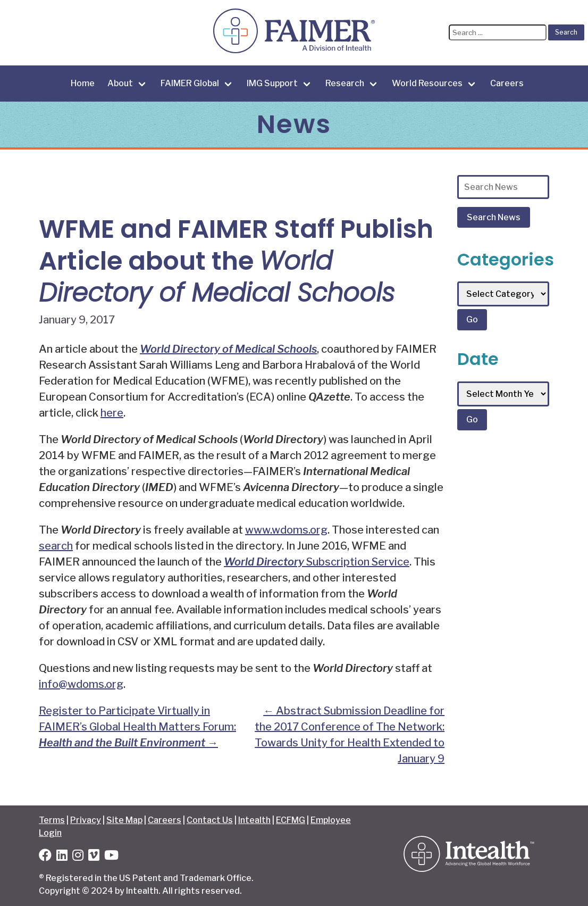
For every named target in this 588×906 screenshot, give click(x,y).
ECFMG (291, 820)
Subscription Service (317, 562)
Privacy (86, 820)
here (112, 413)
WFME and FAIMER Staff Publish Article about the (236, 261)
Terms (52, 820)
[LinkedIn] (62, 857)
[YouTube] (111, 857)
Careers (507, 83)
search (56, 546)
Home (83, 83)
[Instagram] (78, 857)
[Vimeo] (94, 857)
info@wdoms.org (81, 684)
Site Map (124, 820)
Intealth (254, 820)
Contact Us (210, 820)
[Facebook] (45, 857)
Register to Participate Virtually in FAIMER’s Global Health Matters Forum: (137, 727)
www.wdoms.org (286, 530)
